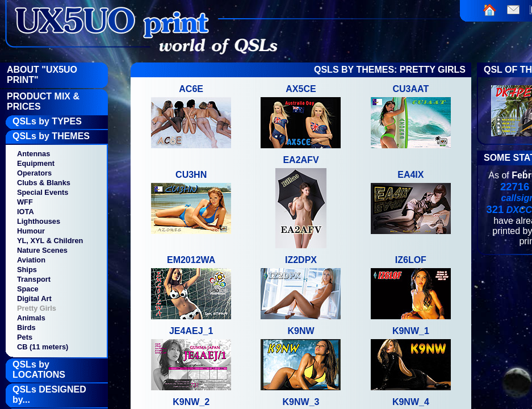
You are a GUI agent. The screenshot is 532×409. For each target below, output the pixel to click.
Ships (27, 270)
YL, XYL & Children (50, 241)
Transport (34, 279)
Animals (31, 318)
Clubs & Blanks (44, 183)
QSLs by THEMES (51, 136)
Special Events (43, 192)
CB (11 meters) (43, 347)
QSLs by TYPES (47, 121)
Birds (26, 327)
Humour (31, 231)
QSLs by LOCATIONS (39, 370)
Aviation (31, 260)
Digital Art (34, 299)
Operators (34, 173)
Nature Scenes (42, 250)
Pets (25, 337)
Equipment (36, 163)
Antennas (33, 154)
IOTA (26, 212)
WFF (25, 202)
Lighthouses (39, 221)
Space (28, 289)
